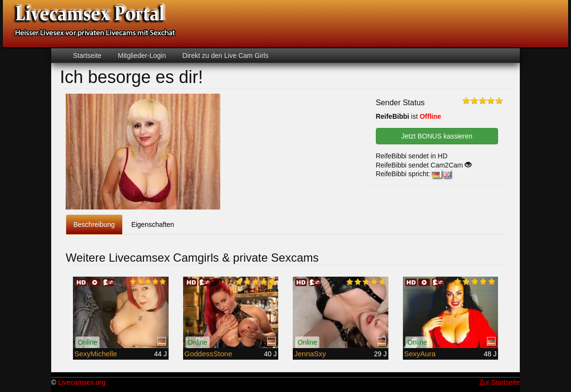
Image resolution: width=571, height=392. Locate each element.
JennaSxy (310, 354)
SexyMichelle (96, 354)
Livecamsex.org (82, 382)
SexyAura (420, 354)
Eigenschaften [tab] (153, 224)
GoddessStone (208, 354)
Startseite (87, 56)
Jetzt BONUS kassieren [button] (437, 136)
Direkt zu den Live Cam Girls (225, 56)
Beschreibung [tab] (94, 224)
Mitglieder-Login (141, 56)
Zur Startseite (500, 382)
